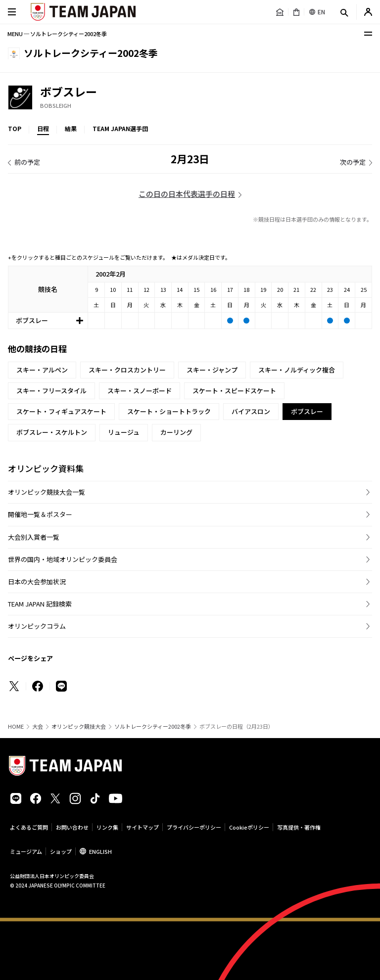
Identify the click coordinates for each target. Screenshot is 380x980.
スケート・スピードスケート (234, 391)
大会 (38, 726)
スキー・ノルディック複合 (297, 370)
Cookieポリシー (249, 827)
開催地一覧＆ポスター (40, 514)
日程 (43, 128)
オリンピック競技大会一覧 (47, 492)
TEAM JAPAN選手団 (120, 128)
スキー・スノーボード (140, 391)
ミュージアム (26, 851)
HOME (16, 726)
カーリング (176, 432)
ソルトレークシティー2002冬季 (153, 726)
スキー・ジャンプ (212, 370)
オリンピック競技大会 (79, 726)
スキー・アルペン (42, 370)
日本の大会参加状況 (37, 582)
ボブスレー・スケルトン (52, 432)
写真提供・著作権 (299, 827)
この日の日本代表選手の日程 (187, 194)
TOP (15, 128)
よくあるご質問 (29, 827)
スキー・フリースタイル (51, 391)
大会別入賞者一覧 (34, 537)
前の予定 (27, 162)
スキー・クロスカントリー (127, 370)
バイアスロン (251, 411)
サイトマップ (142, 827)
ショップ (61, 851)
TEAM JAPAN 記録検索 (40, 604)
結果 (71, 128)
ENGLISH (100, 851)
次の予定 (353, 162)
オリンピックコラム (37, 626)
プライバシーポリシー (194, 827)
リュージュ (124, 432)
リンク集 (107, 827)
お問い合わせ (72, 827)
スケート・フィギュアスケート (61, 411)
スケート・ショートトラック (169, 411)
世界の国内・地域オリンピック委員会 (63, 559)
